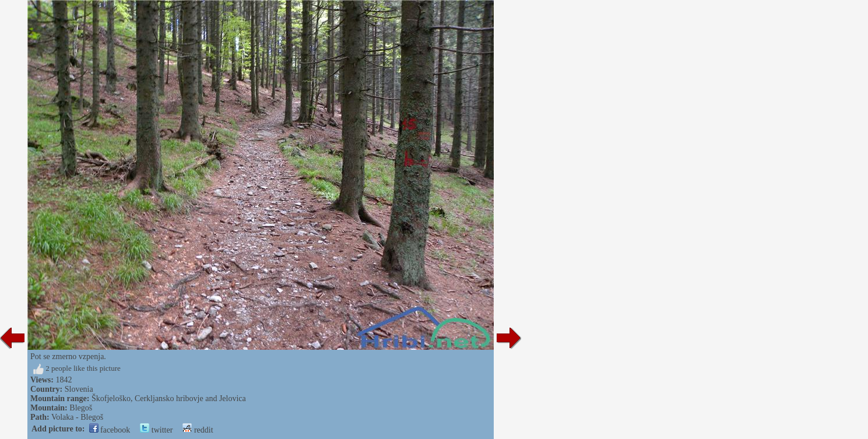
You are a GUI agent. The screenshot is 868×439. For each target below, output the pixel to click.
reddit (198, 430)
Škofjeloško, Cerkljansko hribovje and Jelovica (169, 398)
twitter (156, 430)
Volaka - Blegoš (77, 417)
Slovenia (79, 389)
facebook (110, 430)
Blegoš (81, 408)
